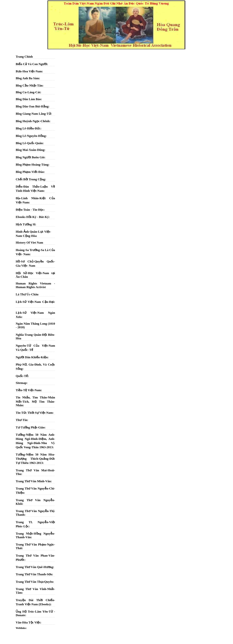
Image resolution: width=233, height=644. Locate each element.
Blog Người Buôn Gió (30, 157)
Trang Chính (24, 57)
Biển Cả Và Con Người (31, 64)
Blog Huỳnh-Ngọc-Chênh (32, 121)
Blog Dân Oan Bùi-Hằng (32, 106)
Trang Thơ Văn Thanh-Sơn (34, 574)
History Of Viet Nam (29, 243)
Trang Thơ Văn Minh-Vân (33, 481)
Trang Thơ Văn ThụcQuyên (34, 582)
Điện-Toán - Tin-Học (30, 210)
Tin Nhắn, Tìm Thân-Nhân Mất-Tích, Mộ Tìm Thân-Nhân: (35, 401)
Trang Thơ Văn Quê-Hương (34, 567)
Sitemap (21, 383)
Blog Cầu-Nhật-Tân (29, 86)
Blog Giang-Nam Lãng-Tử (33, 114)
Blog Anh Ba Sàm (27, 78)
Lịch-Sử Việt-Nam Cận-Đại (35, 302)
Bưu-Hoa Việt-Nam (29, 71)
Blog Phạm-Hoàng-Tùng (32, 165)
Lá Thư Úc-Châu (27, 294)
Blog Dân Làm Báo (28, 99)
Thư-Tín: (22, 420)
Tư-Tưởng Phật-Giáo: (31, 427)
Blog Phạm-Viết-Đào (30, 172)
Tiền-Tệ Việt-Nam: (29, 390)
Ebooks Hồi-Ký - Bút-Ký (32, 217)
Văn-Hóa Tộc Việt (28, 622)
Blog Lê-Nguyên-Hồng (31, 136)
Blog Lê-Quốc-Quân (29, 143)
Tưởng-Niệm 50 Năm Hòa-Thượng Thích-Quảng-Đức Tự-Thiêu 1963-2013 (35, 459)
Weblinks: (21, 628)
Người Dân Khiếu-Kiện (32, 357)
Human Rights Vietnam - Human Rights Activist (35, 285)
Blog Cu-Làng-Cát (28, 92)
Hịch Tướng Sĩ (25, 224)
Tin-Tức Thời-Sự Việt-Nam (34, 413)
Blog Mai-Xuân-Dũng (30, 150)
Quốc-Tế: (22, 376)
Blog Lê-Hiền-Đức (28, 128)
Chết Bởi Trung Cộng (30, 179)
